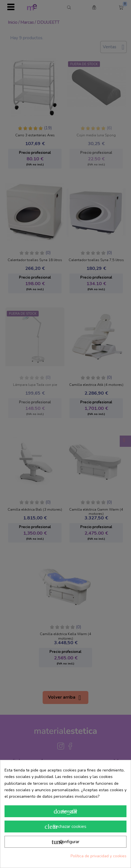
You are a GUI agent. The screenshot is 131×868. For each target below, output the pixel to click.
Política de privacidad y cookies (99, 856)
